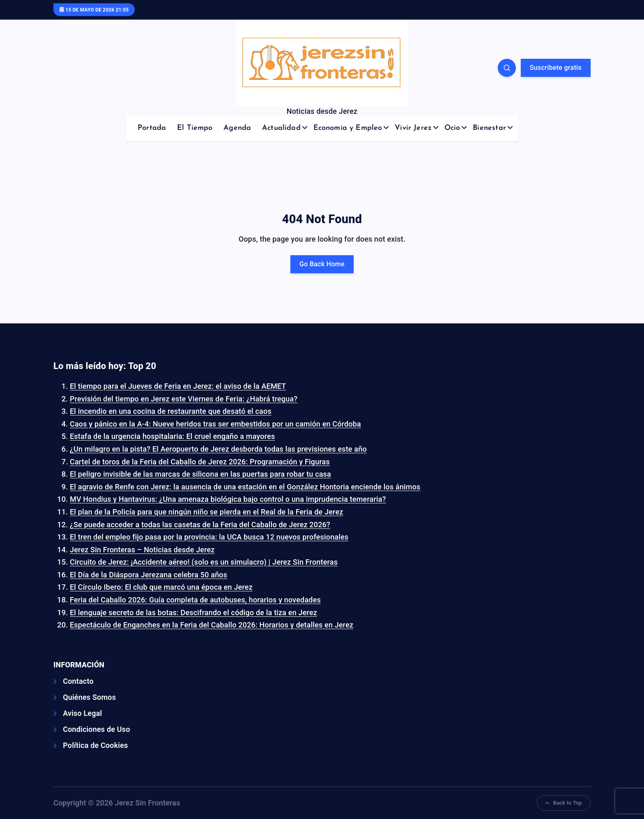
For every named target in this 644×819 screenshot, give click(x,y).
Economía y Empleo (348, 128)
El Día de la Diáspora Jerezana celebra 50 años (148, 575)
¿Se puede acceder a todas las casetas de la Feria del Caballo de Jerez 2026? (200, 525)
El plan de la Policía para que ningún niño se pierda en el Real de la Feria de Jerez (206, 512)
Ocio (452, 128)
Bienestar (489, 128)
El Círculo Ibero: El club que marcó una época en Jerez (161, 587)
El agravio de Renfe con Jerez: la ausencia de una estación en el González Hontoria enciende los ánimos (245, 487)
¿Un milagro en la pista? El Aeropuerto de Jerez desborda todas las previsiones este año (218, 449)
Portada (152, 128)
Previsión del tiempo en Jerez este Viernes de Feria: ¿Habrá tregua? (184, 399)
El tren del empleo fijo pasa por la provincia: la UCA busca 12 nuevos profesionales (209, 537)
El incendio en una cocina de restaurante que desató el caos (171, 411)
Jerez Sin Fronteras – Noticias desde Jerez (142, 550)
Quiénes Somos (89, 697)
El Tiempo (195, 128)
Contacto (78, 681)
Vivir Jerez (413, 128)
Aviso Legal (82, 713)
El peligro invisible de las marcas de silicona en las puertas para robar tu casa (200, 474)
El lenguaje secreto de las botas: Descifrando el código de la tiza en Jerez (193, 613)
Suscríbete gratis (556, 68)
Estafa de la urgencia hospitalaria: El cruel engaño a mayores (172, 436)
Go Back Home (322, 264)
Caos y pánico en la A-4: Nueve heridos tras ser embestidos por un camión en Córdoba (215, 424)
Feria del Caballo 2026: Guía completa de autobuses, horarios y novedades (195, 600)
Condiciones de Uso (96, 729)
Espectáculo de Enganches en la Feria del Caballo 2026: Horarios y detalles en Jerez (212, 625)
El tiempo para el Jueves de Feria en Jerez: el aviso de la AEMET (178, 386)
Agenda (237, 128)
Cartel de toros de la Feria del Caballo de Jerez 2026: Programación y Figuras (200, 462)
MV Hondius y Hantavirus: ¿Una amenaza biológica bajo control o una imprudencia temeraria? (228, 499)
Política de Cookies (95, 745)
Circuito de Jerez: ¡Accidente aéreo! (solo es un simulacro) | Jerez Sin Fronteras (204, 562)
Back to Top (564, 803)
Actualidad (281, 128)
